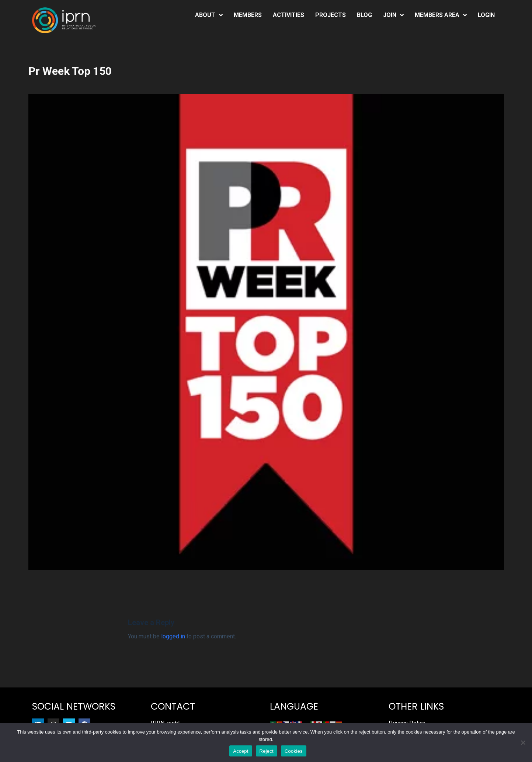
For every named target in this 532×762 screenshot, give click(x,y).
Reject (267, 751)
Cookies (294, 751)
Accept (241, 751)
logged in (173, 636)
